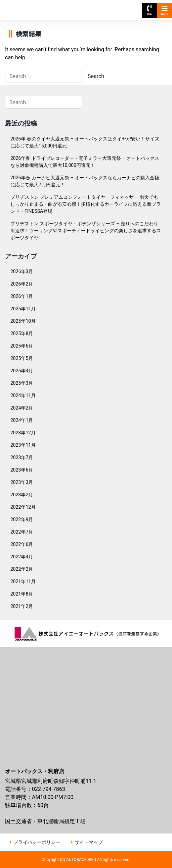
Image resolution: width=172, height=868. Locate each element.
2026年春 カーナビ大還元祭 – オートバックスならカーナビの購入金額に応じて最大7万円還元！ (85, 181)
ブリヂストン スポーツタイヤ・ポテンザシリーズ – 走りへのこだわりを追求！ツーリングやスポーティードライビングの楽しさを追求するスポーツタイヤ (86, 231)
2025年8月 (22, 333)
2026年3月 (22, 271)
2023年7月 (22, 457)
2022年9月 (22, 519)
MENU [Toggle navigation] (165, 10)
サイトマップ (89, 842)
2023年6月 (22, 470)
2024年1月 (22, 420)
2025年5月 (22, 358)
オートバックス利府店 (36, 7)
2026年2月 (22, 284)
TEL (149, 10)
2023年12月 (23, 433)
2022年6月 (22, 544)
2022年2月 (22, 569)
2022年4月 (22, 557)
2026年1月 (22, 296)
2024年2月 (22, 408)
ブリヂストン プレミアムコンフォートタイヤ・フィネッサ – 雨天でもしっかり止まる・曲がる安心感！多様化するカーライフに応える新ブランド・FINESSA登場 (86, 204)
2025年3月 (22, 383)
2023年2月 (22, 495)
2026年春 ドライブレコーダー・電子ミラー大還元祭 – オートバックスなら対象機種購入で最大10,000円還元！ (85, 162)
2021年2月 (22, 606)
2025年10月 (23, 321)
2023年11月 (23, 445)
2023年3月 (22, 482)
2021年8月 (22, 594)
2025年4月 (22, 371)
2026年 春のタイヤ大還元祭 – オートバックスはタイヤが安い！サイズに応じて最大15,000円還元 (85, 142)
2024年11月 (23, 395)
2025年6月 (22, 346)
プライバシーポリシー (37, 842)
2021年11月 (23, 581)
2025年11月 (23, 309)
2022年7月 (22, 532)
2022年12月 (23, 507)
